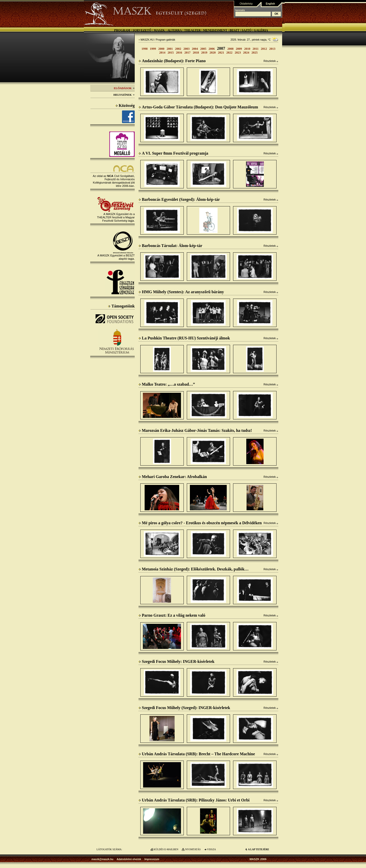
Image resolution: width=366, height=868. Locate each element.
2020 (213, 53)
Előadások (124, 88)
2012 (264, 49)
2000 (161, 49)
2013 (272, 49)
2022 (230, 53)
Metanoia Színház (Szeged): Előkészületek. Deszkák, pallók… (194, 569)
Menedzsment (215, 30)
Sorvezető (142, 30)
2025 (255, 53)
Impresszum (152, 859)
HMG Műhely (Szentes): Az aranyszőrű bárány (181, 292)
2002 (178, 49)
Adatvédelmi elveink (129, 859)
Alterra (175, 30)
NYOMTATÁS (193, 849)
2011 (256, 49)
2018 (196, 53)
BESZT (234, 30)
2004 (195, 49)
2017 (188, 53)
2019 (204, 53)
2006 (212, 49)
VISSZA (211, 849)
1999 (153, 49)
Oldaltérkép (246, 4)
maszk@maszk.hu (102, 859)
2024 (246, 53)
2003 (187, 49)
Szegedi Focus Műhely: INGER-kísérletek (177, 661)
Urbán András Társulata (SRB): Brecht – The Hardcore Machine (197, 754)
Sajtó (247, 30)
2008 (231, 49)
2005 (203, 49)
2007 (221, 48)
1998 (145, 49)
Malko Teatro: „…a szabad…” (167, 384)
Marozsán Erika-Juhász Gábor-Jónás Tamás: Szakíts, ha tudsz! (195, 430)
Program (122, 30)
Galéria (261, 30)
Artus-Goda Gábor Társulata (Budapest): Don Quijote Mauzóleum (198, 107)
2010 (247, 49)
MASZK (159, 30)
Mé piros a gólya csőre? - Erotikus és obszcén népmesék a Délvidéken (200, 523)
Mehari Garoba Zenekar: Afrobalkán (173, 477)
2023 (238, 53)
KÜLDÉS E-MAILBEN (166, 849)
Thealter (192, 30)
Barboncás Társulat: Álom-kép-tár (170, 246)
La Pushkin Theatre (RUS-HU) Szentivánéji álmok (184, 338)
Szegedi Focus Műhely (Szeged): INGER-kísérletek (184, 708)
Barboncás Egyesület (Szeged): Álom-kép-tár (179, 199)
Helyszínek (124, 95)
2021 (221, 53)
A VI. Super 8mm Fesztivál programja (173, 153)
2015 (171, 53)
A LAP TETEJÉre (258, 849)
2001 (170, 49)
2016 (179, 53)
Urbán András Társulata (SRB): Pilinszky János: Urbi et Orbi (194, 800)
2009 (239, 49)
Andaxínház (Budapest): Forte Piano (172, 61)
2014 (162, 53)
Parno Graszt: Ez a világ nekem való (172, 615)
